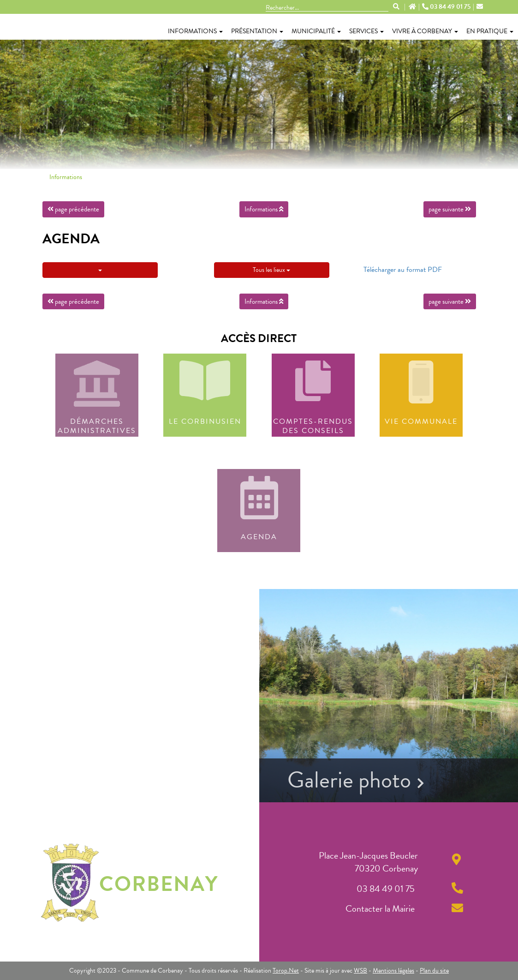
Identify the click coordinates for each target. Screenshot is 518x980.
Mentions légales (393, 971)
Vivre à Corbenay (425, 31)
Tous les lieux (271, 270)
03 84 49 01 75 (447, 7)
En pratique (490, 31)
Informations (195, 31)
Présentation (257, 31)
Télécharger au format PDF (403, 270)
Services (366, 31)
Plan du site (434, 971)
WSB (360, 971)
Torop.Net (286, 971)
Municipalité (316, 31)
